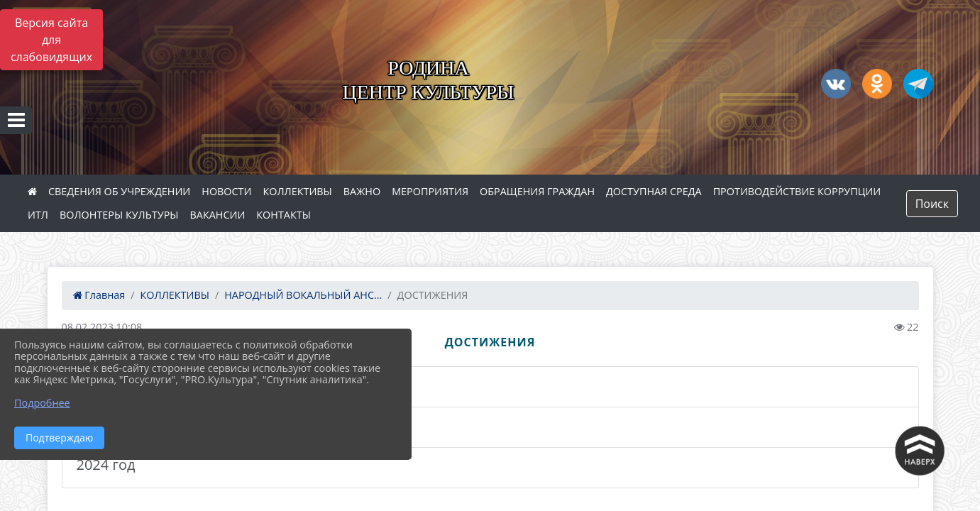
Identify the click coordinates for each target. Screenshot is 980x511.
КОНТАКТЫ (283, 215)
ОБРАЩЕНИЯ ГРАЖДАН (537, 191)
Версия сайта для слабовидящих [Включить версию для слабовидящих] (51, 40)
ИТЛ (38, 215)
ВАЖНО (362, 191)
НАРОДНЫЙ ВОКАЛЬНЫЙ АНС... (303, 295)
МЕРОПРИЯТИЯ (430, 191)
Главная (99, 295)
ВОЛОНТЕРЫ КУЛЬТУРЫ (119, 215)
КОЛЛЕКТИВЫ (297, 191)
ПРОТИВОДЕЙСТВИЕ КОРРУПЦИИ (797, 191)
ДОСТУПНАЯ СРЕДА (654, 191)
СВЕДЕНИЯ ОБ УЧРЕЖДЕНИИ (119, 191)
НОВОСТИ (226, 191)
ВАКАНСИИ (218, 215)
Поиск (932, 204)
